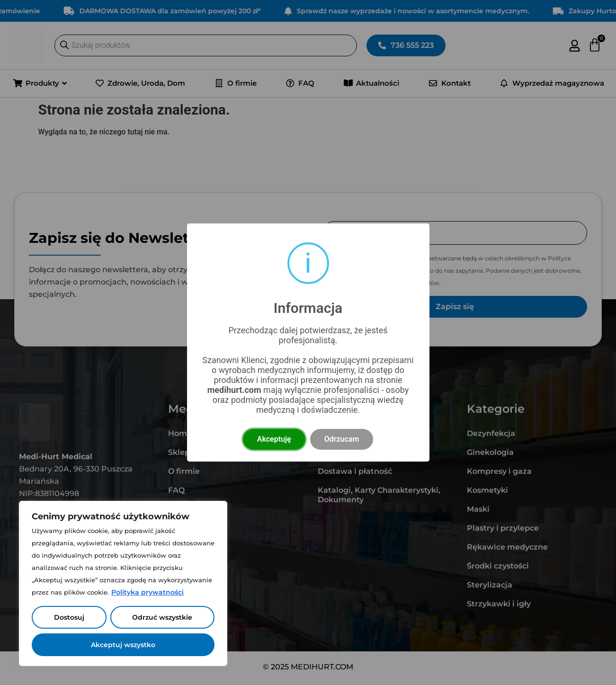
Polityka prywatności (147, 592)
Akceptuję (274, 439)
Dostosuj (69, 617)
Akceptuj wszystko (123, 645)
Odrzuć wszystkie (162, 617)
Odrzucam (342, 439)
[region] (123, 583)
